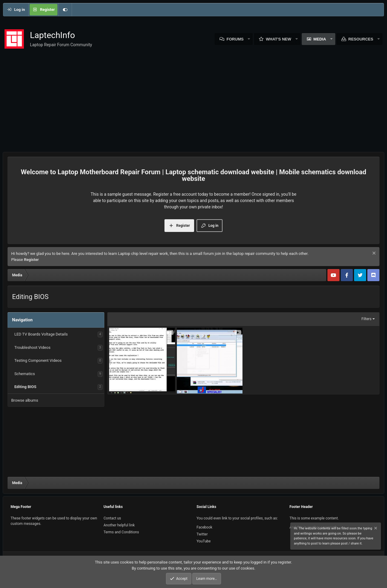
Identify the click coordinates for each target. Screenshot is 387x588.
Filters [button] (367, 319)
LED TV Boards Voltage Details (41, 334)
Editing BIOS (25, 387)
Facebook (204, 527)
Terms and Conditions (121, 532)
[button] (249, 39)
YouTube (204, 541)
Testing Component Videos (38, 360)
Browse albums (25, 400)
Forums (235, 39)
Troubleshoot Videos (32, 347)
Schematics (24, 374)
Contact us (112, 518)
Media (320, 39)
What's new (278, 39)
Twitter (202, 534)
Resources (361, 39)
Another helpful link (119, 525)
